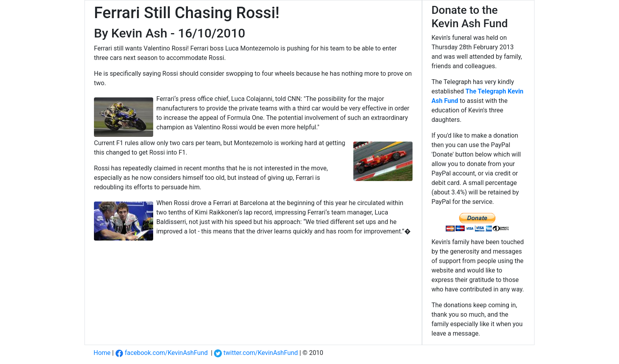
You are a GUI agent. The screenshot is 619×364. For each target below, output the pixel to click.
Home (102, 353)
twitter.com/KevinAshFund (256, 353)
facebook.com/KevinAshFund (161, 353)
